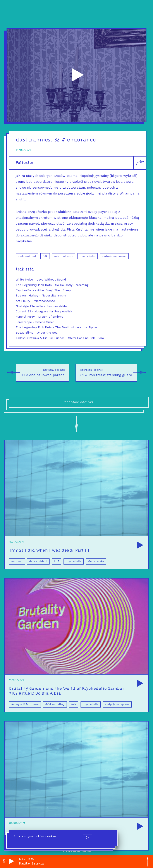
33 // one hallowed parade (40, 373)
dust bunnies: (35, 140)
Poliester (25, 163)
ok (88, 838)
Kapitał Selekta (31, 863)
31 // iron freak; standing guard (109, 373)
